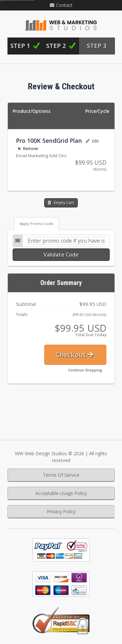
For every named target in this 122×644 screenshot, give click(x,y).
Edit (92, 141)
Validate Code (61, 255)
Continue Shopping (85, 370)
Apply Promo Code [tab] (36, 224)
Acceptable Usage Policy (61, 493)
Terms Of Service (61, 475)
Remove (28, 149)
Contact (61, 5)
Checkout (75, 355)
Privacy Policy (61, 511)
